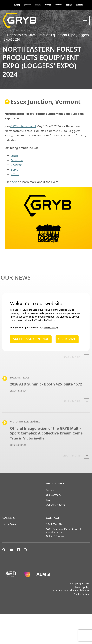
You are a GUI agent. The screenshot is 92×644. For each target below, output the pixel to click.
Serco (15, 169)
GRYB (15, 155)
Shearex (16, 165)
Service (50, 490)
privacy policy (51, 328)
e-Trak (15, 174)
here (15, 182)
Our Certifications (56, 505)
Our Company (54, 495)
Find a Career (10, 524)
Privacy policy (82, 587)
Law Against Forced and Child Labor (70, 591)
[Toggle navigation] (85, 21)
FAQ (48, 500)
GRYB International (23, 126)
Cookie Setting (82, 594)
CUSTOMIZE (67, 339)
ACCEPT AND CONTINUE (31, 339)
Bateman (17, 160)
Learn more (76, 365)
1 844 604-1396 (54, 524)
